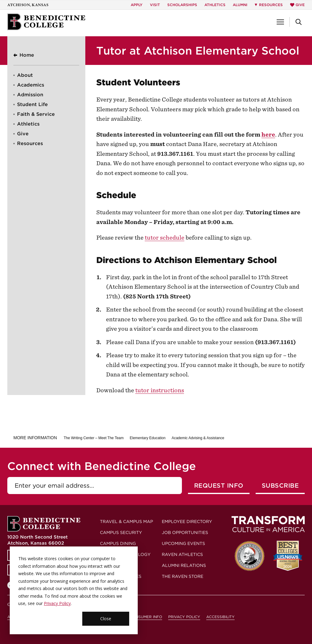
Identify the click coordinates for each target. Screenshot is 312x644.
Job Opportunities (185, 532)
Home (27, 55)
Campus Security (121, 532)
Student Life (32, 104)
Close (106, 619)
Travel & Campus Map (126, 521)
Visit (155, 5)
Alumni (240, 5)
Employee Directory (187, 521)
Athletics (215, 5)
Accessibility (220, 617)
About (25, 75)
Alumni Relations (184, 565)
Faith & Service (36, 114)
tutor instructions (160, 390)
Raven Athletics (182, 554)
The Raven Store (183, 576)
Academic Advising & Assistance (198, 438)
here (268, 135)
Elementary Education (148, 438)
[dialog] (74, 590)
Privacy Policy (57, 603)
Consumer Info (146, 617)
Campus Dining (118, 543)
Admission (30, 95)
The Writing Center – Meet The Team (94, 438)
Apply (137, 5)
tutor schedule (165, 238)
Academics (31, 85)
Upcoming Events (183, 543)
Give (297, 5)
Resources (30, 143)
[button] (280, 22)
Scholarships (182, 5)
